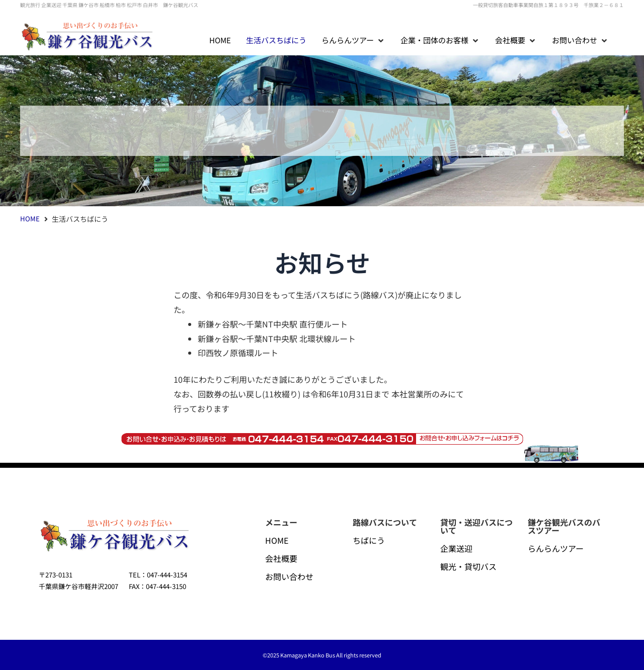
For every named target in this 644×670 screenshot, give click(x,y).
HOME (30, 218)
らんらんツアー (556, 548)
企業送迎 (456, 548)
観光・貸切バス (468, 566)
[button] (353, 40)
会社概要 (281, 558)
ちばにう (369, 540)
